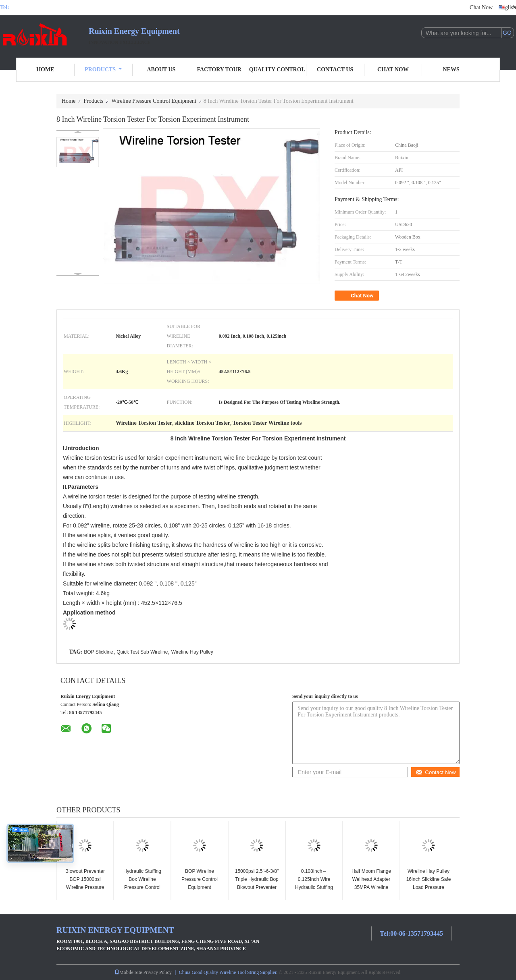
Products (103, 70)
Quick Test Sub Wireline (142, 652)
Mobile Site (128, 972)
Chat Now (481, 7)
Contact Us (335, 70)
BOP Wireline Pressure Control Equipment (200, 879)
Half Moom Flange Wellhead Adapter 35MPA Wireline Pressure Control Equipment (371, 887)
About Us (161, 70)
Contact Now (436, 772)
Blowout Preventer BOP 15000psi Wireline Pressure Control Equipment (85, 883)
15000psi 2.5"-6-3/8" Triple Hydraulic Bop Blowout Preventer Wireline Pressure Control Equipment (257, 887)
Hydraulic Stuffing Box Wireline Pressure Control (142, 879)
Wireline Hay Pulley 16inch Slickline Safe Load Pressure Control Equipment (429, 883)
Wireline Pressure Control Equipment (154, 101)
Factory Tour (219, 70)
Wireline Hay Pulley (192, 652)
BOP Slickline (98, 652)
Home (45, 70)
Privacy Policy (157, 972)
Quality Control (277, 70)
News (451, 70)
